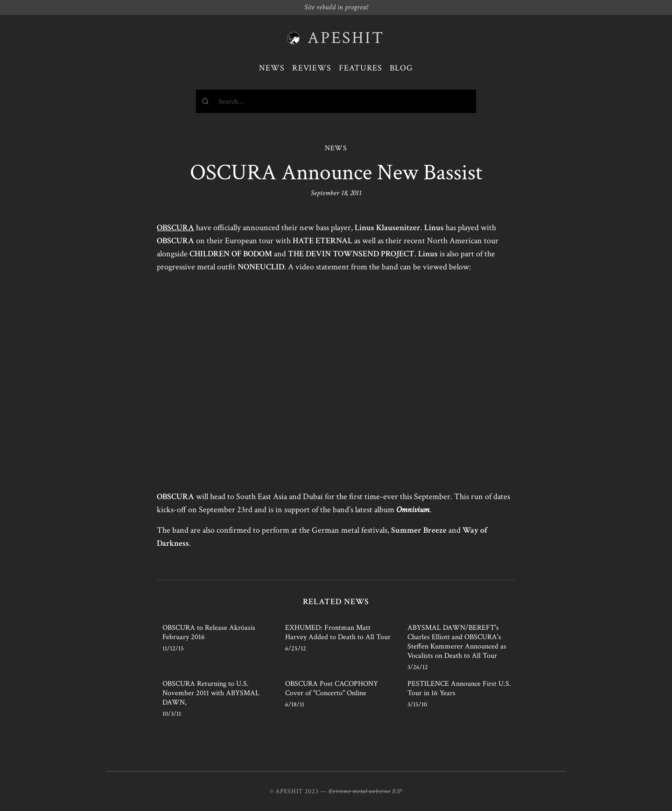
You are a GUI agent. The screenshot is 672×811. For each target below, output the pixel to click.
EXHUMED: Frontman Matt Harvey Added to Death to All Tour (338, 632)
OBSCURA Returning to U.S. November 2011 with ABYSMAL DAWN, (211, 693)
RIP (397, 791)
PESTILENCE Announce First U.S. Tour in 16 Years (459, 688)
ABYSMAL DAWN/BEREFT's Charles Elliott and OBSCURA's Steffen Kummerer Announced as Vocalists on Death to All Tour (457, 642)
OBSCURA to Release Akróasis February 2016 (209, 632)
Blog (401, 68)
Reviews (312, 68)
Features (360, 68)
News (272, 68)
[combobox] (336, 101)
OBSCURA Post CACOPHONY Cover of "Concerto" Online (332, 688)
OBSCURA (175, 228)
